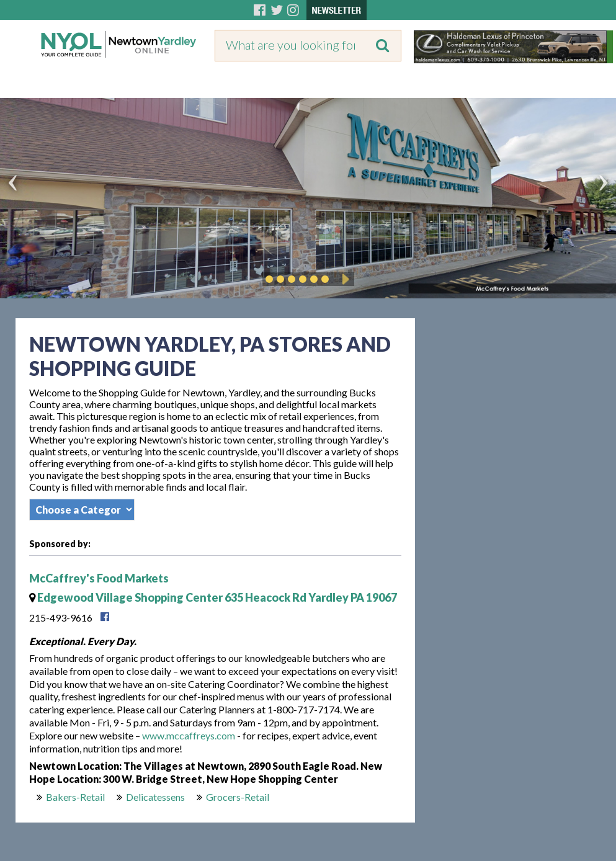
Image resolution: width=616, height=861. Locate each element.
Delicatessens (155, 797)
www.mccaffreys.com (189, 735)
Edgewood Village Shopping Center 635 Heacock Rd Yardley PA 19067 (213, 597)
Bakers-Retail (75, 797)
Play (344, 279)
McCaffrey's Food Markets (99, 578)
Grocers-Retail (238, 797)
